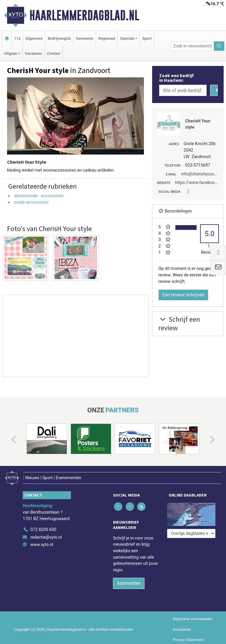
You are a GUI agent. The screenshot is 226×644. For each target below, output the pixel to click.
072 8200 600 (43, 530)
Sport (147, 38)
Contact (54, 53)
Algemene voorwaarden (193, 619)
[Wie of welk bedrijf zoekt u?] (183, 90)
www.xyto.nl (42, 545)
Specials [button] (127, 38)
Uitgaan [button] (11, 53)
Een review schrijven (183, 295)
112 (17, 38)
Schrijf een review (179, 323)
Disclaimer (182, 629)
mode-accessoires (31, 202)
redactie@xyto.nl (46, 537)
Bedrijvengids (59, 38)
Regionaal (107, 38)
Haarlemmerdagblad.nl (84, 15)
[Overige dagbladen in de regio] (191, 533)
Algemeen (34, 38)
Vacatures (34, 53)
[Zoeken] (219, 46)
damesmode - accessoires (39, 196)
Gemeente (85, 38)
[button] (7, 440)
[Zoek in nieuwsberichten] (192, 46)
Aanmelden (129, 583)
